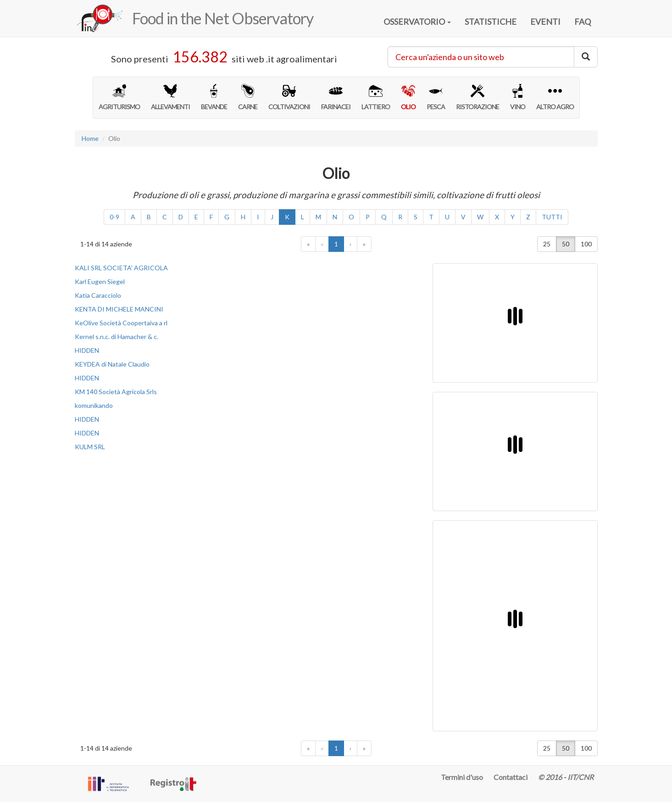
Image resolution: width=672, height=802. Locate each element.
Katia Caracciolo (98, 295)
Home (90, 138)
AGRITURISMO (119, 97)
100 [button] (586, 244)
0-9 (114, 217)
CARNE (248, 97)
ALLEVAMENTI (170, 97)
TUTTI (552, 217)
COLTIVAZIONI (289, 97)
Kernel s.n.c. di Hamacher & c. (117, 337)
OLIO (408, 97)
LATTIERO (376, 97)
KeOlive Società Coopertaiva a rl (121, 323)
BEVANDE (214, 97)
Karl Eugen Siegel (100, 281)
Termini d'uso (462, 777)
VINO (518, 97)
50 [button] (566, 244)
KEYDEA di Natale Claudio (112, 364)
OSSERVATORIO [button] (417, 22)
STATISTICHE (491, 22)
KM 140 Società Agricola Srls (116, 392)
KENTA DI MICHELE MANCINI (119, 309)
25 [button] (547, 244)
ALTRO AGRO (555, 97)
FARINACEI (336, 97)
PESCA (436, 97)
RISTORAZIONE (478, 97)
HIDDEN (87, 350)
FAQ (583, 22)
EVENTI (545, 22)
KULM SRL (90, 447)
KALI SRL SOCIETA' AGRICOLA (121, 268)
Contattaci (511, 777)
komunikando (94, 405)
